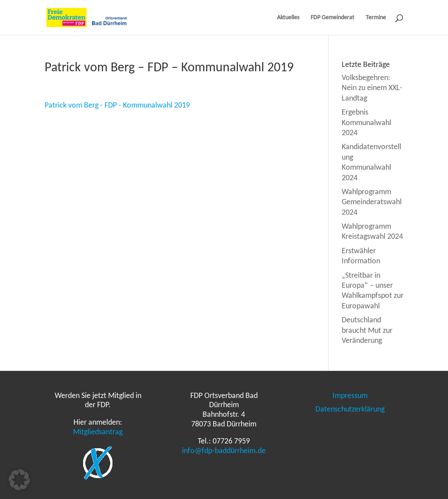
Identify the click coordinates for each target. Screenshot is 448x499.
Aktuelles (288, 18)
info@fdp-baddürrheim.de (224, 450)
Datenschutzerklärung (350, 409)
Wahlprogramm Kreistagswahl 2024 (372, 231)
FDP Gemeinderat (332, 18)
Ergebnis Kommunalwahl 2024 (366, 122)
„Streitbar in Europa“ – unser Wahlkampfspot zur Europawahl (373, 290)
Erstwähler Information (361, 256)
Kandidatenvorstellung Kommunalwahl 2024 (371, 162)
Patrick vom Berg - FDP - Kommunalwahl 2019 (117, 105)
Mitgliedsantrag (98, 432)
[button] (19, 480)
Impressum (350, 395)
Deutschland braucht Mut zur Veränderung (367, 330)
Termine (376, 18)
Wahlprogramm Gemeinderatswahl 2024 (372, 202)
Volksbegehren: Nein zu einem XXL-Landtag (372, 88)
